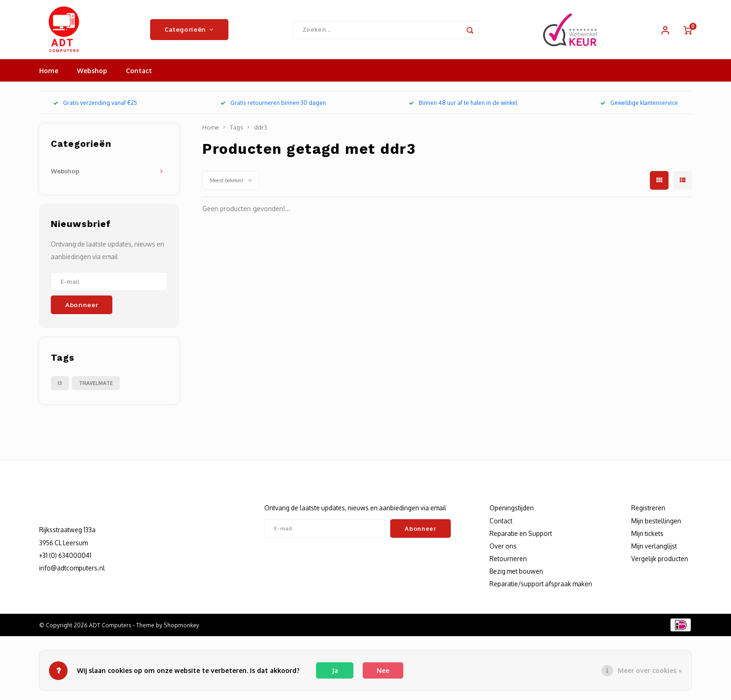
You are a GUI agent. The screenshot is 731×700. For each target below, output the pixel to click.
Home (49, 77)
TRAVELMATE (96, 389)
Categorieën (189, 32)
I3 (60, 389)
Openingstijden (512, 514)
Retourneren (508, 565)
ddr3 (261, 133)
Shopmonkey (181, 631)
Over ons (503, 552)
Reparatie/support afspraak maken (541, 590)
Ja (335, 670)
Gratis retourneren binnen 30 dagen (273, 109)
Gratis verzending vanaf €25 (95, 109)
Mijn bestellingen (656, 526)
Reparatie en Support (521, 539)
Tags (236, 133)
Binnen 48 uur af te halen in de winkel (463, 109)
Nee (383, 670)
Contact (139, 77)
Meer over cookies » (650, 670)
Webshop (92, 77)
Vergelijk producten (660, 565)
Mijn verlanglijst (654, 552)
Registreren (648, 514)
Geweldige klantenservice (639, 109)
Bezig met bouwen (516, 577)
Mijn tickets (647, 539)
